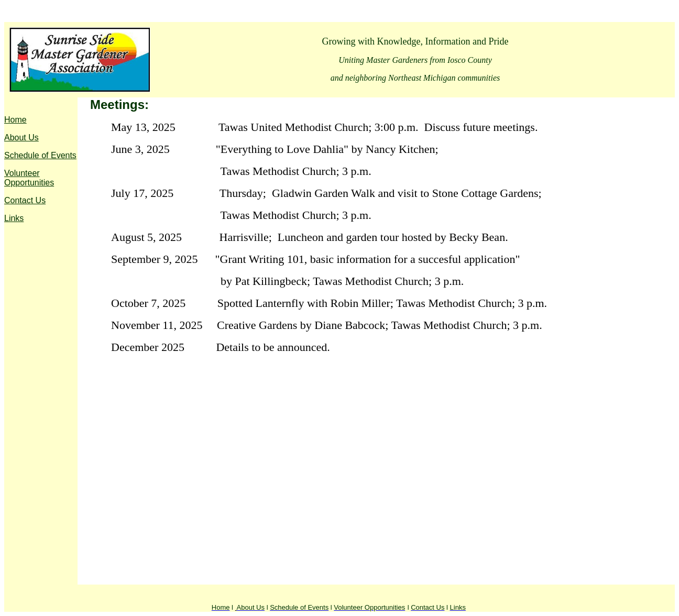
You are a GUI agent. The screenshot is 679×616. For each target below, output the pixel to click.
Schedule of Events (40, 155)
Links (14, 218)
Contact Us (25, 200)
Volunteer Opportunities (29, 178)
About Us (21, 137)
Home (15, 120)
